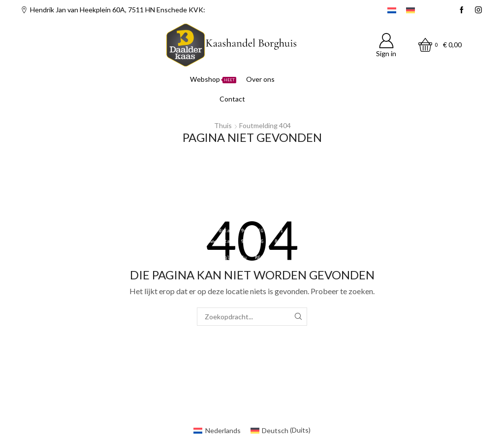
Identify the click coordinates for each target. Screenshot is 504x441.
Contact (232, 99)
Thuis (223, 125)
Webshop (213, 79)
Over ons (260, 79)
